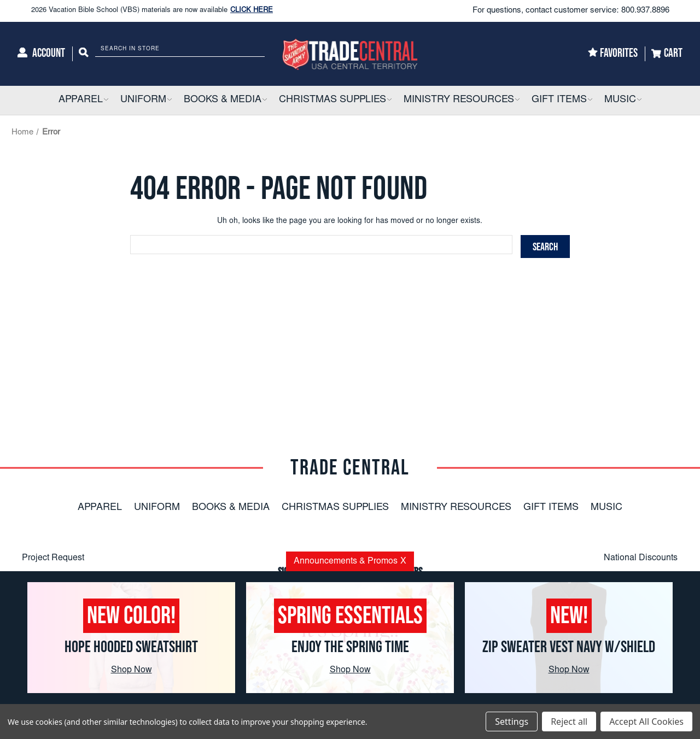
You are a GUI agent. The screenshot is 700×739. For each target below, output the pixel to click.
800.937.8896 (645, 11)
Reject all (569, 722)
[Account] (41, 54)
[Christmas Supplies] (335, 100)
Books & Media (231, 508)
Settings (512, 722)
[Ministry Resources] (462, 100)
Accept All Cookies (646, 722)
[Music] (623, 100)
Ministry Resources (456, 508)
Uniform (157, 508)
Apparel (100, 508)
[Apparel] (83, 100)
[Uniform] (146, 100)
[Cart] (667, 54)
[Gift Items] (562, 100)
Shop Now (132, 670)
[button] (106, 100)
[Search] (84, 54)
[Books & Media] (225, 100)
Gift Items (551, 508)
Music (606, 508)
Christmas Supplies (335, 508)
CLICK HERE (252, 11)
